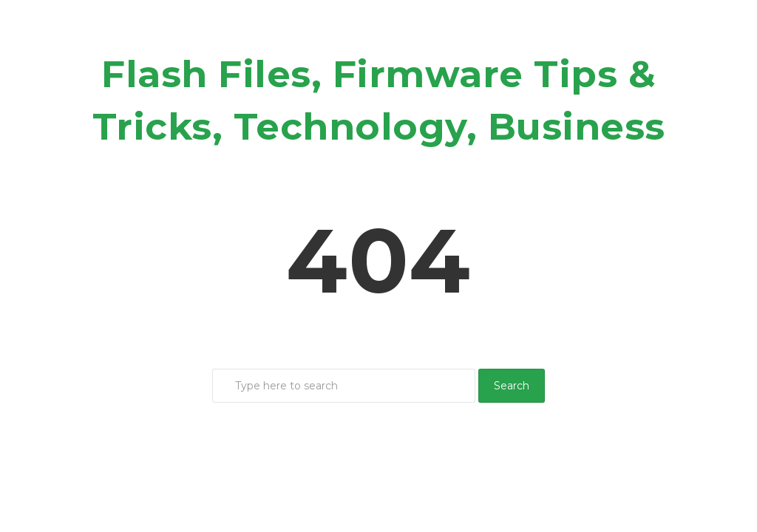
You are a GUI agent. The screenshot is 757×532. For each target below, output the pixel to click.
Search (512, 386)
